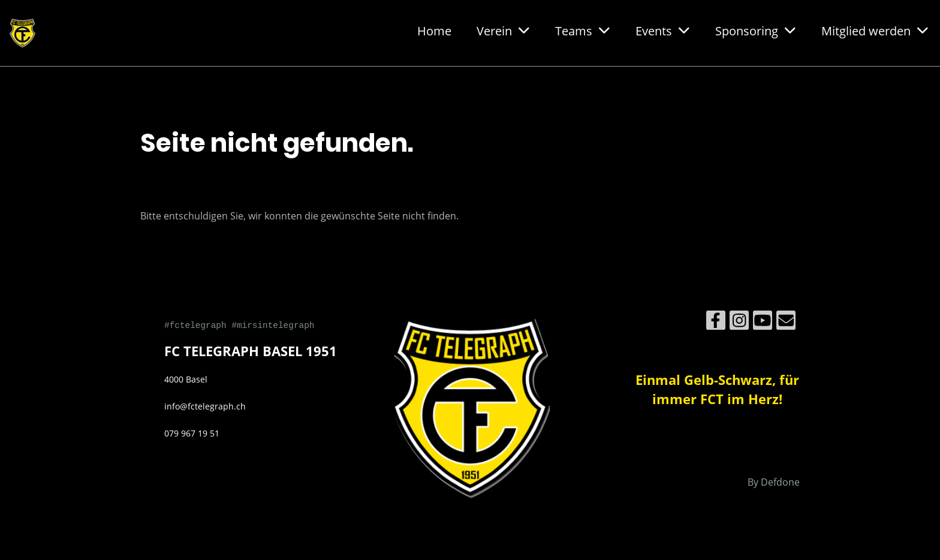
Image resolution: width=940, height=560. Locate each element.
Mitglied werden (875, 31)
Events (663, 31)
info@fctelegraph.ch (205, 406)
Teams (583, 31)
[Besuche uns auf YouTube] (763, 322)
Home (434, 31)
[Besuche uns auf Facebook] (716, 322)
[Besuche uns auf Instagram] (739, 322)
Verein (503, 31)
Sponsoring (756, 31)
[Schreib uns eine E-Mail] (786, 322)
